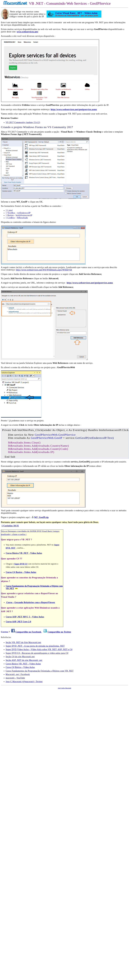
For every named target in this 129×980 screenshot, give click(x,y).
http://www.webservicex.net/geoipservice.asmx (74, 109)
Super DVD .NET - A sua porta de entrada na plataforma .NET (35, 646)
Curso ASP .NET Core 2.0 (18, 622)
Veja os (4, 531)
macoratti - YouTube (15, 678)
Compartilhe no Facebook (29, 632)
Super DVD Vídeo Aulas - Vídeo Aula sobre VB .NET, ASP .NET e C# (39, 649)
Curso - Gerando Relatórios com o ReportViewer (30, 602)
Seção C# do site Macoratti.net (20, 657)
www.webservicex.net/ (28, 32)
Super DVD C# (21, 564)
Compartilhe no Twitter (59, 632)
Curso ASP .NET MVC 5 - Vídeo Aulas (25, 617)
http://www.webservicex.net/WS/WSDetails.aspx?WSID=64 (44, 270)
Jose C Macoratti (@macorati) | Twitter (24, 682)
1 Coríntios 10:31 (10, 526)
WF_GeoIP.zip (41, 517)
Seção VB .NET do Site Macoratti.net (23, 642)
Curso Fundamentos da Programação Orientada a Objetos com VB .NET (40, 671)
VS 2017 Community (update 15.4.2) (23, 122)
